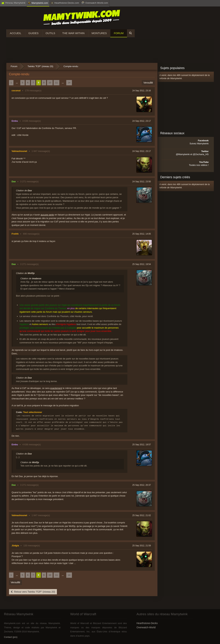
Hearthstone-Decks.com (65, 3)
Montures (99, 33)
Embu (15, 121)
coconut (16, 91)
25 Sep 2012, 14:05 (142, 234)
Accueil (16, 33)
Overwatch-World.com (95, 3)
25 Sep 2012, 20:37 (142, 485)
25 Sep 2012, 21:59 (142, 546)
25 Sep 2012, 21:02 (142, 515)
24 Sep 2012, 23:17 (142, 121)
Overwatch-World (146, 627)
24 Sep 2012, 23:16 (142, 91)
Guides (34, 33)
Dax (14, 181)
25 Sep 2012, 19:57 (142, 445)
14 (69, 83)
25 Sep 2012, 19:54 (142, 264)
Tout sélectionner (33, 412)
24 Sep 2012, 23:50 (142, 182)
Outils (50, 33)
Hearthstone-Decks (147, 623)
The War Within (73, 33)
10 (50, 83)
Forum (119, 33)
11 (56, 83)
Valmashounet (19, 151)
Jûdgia (15, 546)
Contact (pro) (11, 637)
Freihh (15, 234)
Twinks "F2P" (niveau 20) (40, 66)
